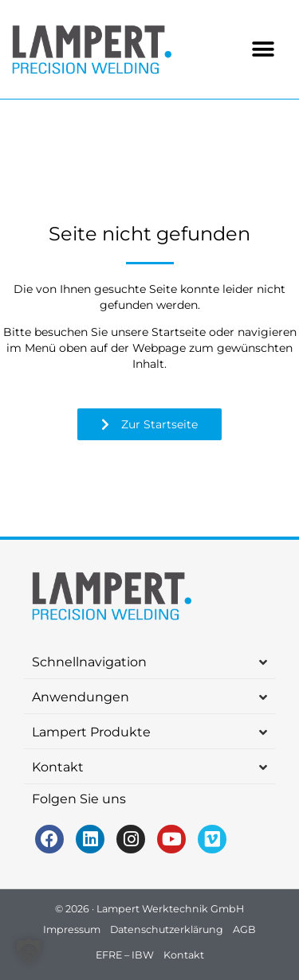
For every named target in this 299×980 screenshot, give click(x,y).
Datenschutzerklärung (167, 929)
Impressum (72, 929)
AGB (244, 929)
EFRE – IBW (125, 955)
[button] (264, 50)
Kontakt (184, 955)
